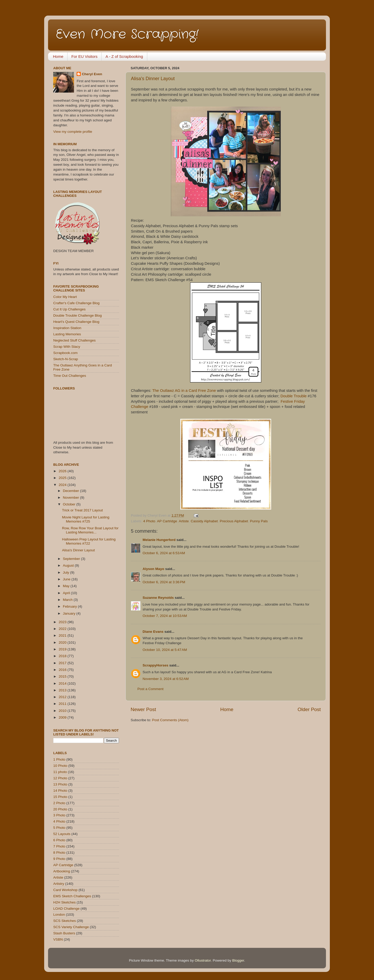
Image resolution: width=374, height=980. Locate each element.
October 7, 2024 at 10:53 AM (165, 616)
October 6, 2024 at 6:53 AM (164, 553)
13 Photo (60, 784)
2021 (63, 635)
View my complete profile (73, 132)
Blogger (238, 960)
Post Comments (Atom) (170, 720)
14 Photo (60, 791)
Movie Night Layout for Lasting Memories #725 (86, 519)
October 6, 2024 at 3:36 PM (164, 582)
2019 (63, 649)
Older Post (309, 709)
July (66, 572)
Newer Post (143, 709)
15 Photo (60, 797)
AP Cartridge (167, 521)
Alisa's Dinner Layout (153, 79)
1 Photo (59, 759)
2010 (63, 711)
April (67, 593)
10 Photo (60, 766)
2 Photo (59, 803)
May (67, 586)
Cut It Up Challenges (69, 309)
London (59, 915)
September (72, 559)
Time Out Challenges (70, 376)
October (70, 504)
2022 (63, 629)
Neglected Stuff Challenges (74, 340)
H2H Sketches (64, 902)
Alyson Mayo (153, 569)
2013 (63, 690)
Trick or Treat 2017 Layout (82, 510)
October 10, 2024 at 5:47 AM (165, 650)
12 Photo (60, 778)
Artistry (59, 884)
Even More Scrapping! (127, 34)
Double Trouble (294, 396)
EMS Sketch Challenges (72, 896)
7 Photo (59, 846)
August (69, 565)
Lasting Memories (67, 334)
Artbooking (62, 871)
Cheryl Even (92, 74)
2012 (63, 697)
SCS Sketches (65, 921)
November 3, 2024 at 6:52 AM (166, 679)
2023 (63, 622)
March (68, 600)
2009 (63, 717)
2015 (63, 676)
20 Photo (60, 809)
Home (58, 56)
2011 (63, 704)
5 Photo (59, 828)
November (71, 498)
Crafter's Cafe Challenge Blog (76, 303)
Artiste (184, 521)
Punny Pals (259, 521)
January (70, 613)
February (70, 606)
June (67, 579)
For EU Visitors (85, 56)
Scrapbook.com (65, 353)
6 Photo (59, 840)
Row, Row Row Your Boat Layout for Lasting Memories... (90, 530)
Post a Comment (151, 689)
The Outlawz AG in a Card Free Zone (184, 391)
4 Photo (149, 521)
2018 (63, 656)
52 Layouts (62, 834)
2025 (63, 478)
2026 (63, 471)
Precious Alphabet (234, 521)
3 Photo (59, 815)
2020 (63, 642)
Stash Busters (64, 933)
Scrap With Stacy (67, 347)
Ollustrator (203, 960)
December (71, 491)
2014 (63, 683)
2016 (63, 670)
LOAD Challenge (66, 909)
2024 (63, 485)
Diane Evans (153, 632)
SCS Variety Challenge (71, 927)
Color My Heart (65, 297)
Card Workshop (65, 890)
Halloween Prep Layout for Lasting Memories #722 (89, 541)
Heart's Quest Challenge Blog (76, 322)
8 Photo (59, 853)
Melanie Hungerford (159, 540)
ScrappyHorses (155, 665)
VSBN (58, 939)
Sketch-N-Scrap (66, 359)
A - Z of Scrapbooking (124, 56)
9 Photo (59, 859)
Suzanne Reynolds (159, 598)
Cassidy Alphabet (204, 521)
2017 (63, 663)
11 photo (60, 772)
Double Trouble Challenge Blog (78, 315)
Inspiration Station (67, 328)
